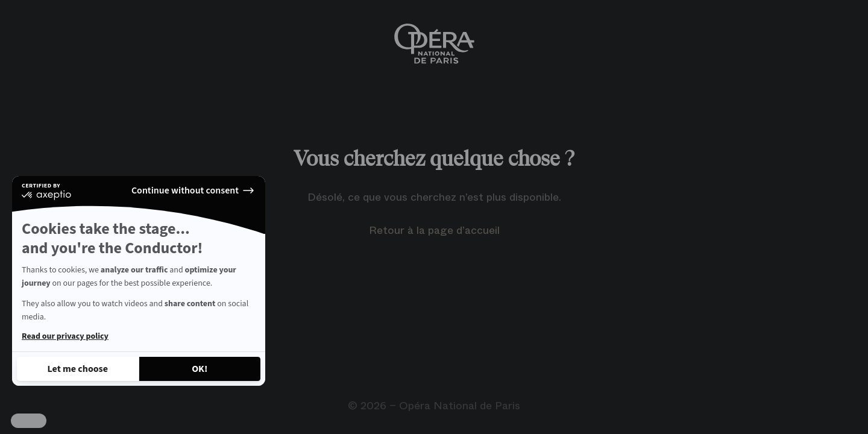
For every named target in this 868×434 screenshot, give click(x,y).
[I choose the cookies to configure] (78, 369)
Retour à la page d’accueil (434, 230)
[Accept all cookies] (200, 369)
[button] (29, 421)
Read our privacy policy (65, 336)
